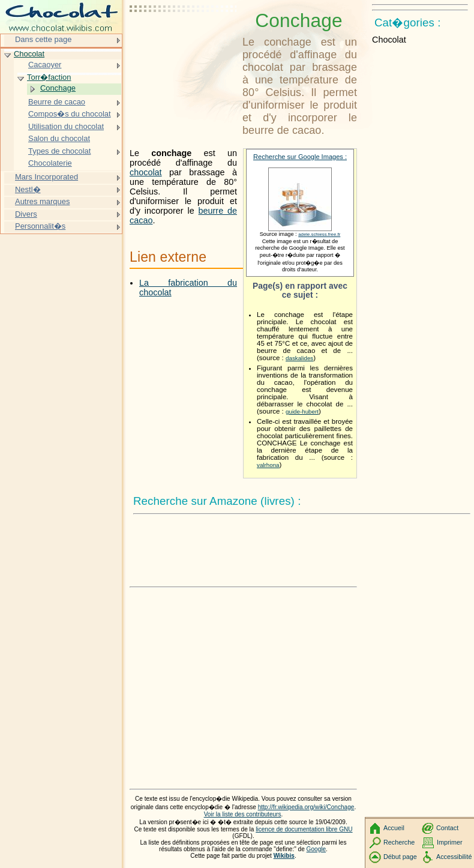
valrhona (268, 465)
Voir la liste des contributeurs (243, 814)
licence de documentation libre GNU (304, 829)
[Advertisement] (184, 39)
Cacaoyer (45, 65)
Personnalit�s (40, 226)
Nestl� (28, 189)
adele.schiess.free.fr (319, 234)
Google (316, 849)
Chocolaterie (50, 163)
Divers (26, 214)
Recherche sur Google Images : (300, 157)
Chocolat (29, 54)
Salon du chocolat (59, 138)
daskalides (299, 358)
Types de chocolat (59, 151)
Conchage (58, 88)
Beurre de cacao (57, 102)
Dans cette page (43, 39)
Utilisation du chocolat (66, 126)
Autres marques (42, 201)
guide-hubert (302, 411)
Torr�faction (49, 77)
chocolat (146, 172)
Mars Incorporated (46, 177)
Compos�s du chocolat (70, 114)
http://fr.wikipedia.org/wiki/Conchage (306, 807)
